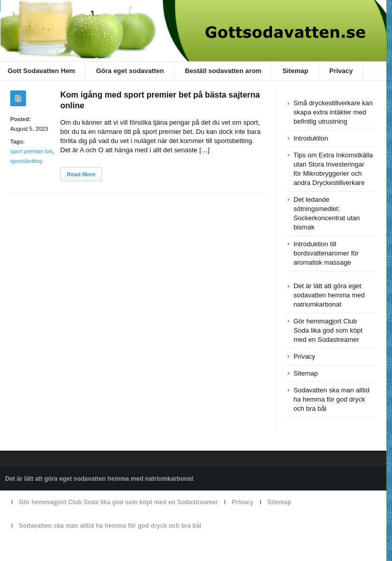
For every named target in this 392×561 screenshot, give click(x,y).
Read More (81, 174)
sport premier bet (31, 151)
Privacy (341, 71)
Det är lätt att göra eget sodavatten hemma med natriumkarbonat (329, 295)
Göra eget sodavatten (130, 71)
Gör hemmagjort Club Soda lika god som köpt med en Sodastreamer (328, 330)
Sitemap (295, 71)
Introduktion (311, 138)
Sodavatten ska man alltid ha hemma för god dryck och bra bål (332, 399)
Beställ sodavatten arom (223, 71)
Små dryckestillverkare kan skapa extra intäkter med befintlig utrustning (333, 112)
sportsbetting (26, 161)
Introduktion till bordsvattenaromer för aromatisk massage (326, 253)
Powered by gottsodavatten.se (46, 549)
